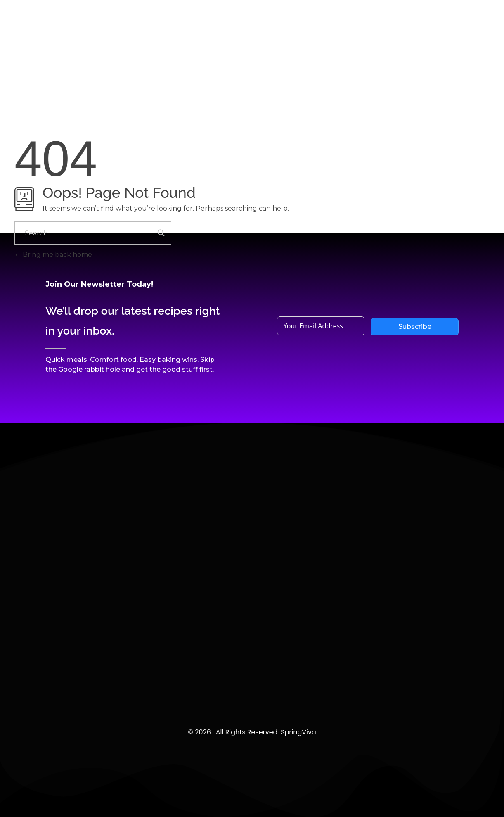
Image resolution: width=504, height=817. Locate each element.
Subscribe (415, 327)
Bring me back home (53, 255)
